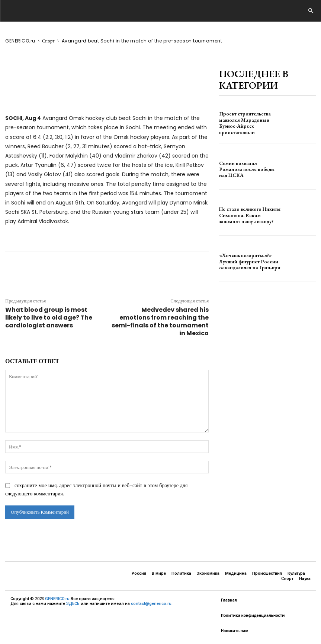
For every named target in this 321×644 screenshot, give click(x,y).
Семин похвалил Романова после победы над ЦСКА (245, 169)
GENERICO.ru (57, 599)
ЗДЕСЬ (73, 604)
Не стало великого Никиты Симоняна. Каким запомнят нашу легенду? (246, 215)
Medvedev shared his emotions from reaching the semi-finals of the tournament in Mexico (160, 321)
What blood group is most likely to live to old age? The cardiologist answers (49, 318)
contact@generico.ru (151, 604)
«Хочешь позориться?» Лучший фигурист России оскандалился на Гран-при (244, 261)
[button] (311, 11)
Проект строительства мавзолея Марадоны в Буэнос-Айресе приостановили (249, 123)
